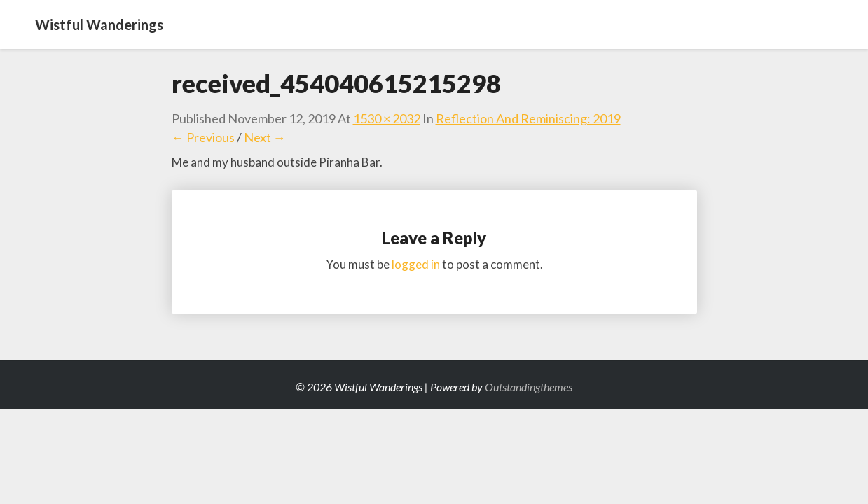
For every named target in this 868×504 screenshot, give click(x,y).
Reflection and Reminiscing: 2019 (528, 118)
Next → (265, 137)
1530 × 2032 (387, 118)
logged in (416, 264)
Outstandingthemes (529, 387)
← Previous (203, 137)
